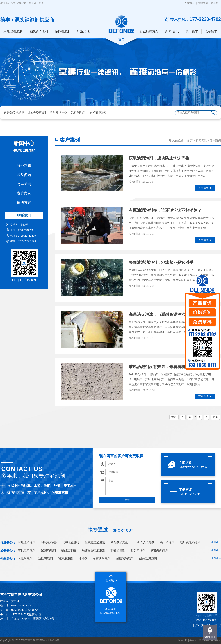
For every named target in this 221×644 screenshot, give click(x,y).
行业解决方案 (149, 31)
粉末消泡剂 (66, 558)
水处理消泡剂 (13, 31)
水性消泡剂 (25, 558)
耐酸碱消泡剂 (125, 558)
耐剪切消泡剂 (102, 558)
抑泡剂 (83, 558)
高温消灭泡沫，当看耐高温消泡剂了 (161, 315)
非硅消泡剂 (118, 550)
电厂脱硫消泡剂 (190, 542)
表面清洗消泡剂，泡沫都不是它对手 (161, 262)
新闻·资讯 (172, 31)
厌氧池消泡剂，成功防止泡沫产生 (159, 158)
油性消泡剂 (45, 558)
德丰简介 (216, 3)
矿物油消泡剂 (160, 550)
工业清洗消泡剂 (144, 542)
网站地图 (203, 3)
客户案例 (24, 193)
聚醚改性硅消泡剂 (93, 550)
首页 (190, 140)
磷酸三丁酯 (69, 550)
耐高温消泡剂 (148, 558)
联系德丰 (211, 31)
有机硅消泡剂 (98, 113)
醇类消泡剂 (138, 550)
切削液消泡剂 (38, 31)
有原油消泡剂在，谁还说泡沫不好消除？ (165, 210)
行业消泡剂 (85, 31)
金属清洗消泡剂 (95, 542)
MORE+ (216, 542)
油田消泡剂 (167, 542)
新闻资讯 (201, 140)
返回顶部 (210, 637)
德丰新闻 (24, 184)
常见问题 (24, 175)
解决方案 (24, 202)
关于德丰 (192, 31)
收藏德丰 (189, 3)
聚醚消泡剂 (48, 550)
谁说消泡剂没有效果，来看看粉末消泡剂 (165, 367)
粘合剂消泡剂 (119, 542)
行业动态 (24, 166)
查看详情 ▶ (205, 188)
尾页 (215, 417)
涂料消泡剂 (62, 31)
